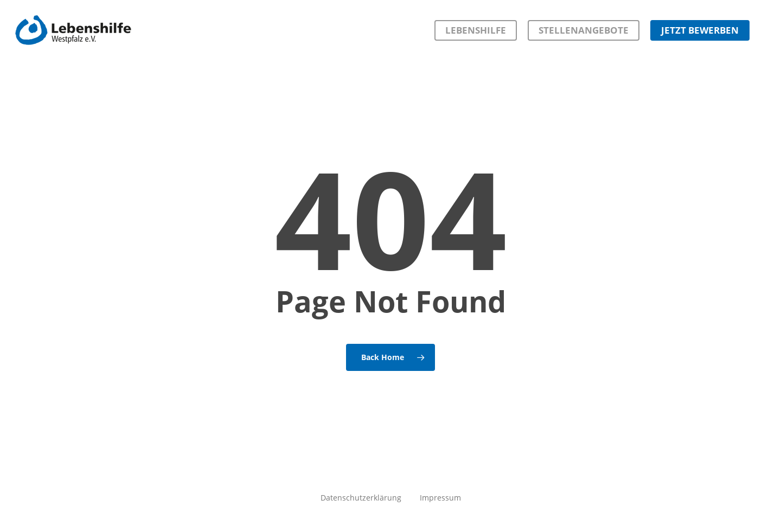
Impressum (440, 498)
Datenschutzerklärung (361, 498)
